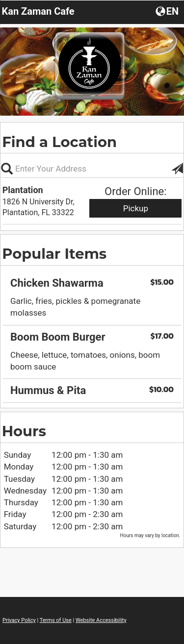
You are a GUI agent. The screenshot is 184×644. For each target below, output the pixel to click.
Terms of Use (56, 620)
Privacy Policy (19, 620)
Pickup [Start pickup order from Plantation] (136, 208)
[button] (168, 11)
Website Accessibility (101, 620)
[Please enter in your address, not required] (92, 169)
